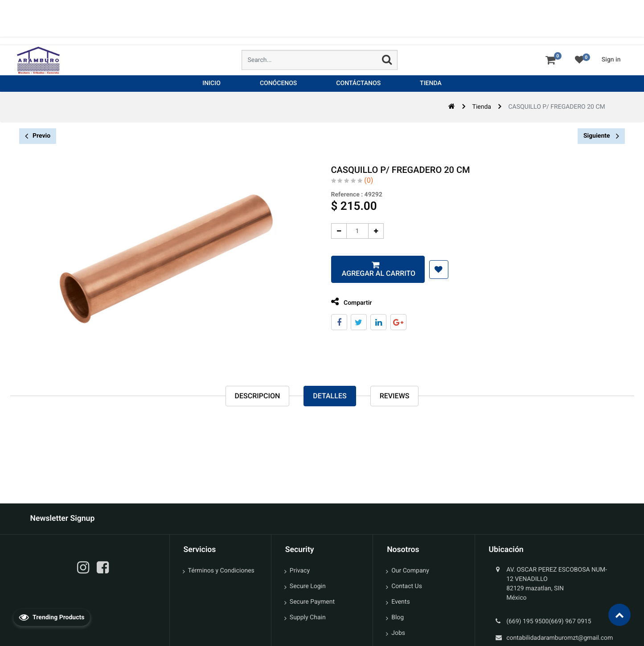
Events (400, 602)
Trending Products (52, 617)
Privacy (300, 571)
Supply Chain (308, 617)
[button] (436, 270)
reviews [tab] (395, 396)
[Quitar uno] (336, 231)
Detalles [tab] (330, 396)
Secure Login (308, 586)
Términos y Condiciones (221, 571)
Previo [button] (38, 136)
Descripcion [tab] (258, 396)
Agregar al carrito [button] (375, 273)
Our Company (410, 571)
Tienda (482, 107)
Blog (398, 617)
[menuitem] (211, 84)
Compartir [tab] (349, 302)
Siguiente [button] (601, 136)
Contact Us (407, 586)
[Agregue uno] (373, 231)
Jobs (398, 633)
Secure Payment (312, 602)
